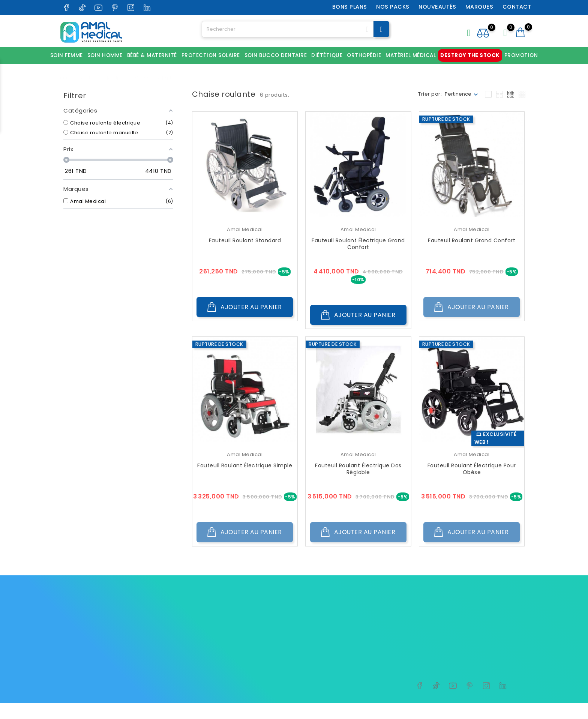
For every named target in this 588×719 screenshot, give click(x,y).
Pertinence (458, 94)
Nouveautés (438, 7)
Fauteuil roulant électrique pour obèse (472, 470)
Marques (480, 7)
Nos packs (394, 7)
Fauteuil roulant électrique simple (245, 467)
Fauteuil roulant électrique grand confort (358, 244)
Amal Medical (245, 229)
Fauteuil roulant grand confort (472, 240)
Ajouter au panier (245, 308)
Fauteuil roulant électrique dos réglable (358, 470)
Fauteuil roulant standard (245, 240)
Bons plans (350, 7)
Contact (517, 7)
